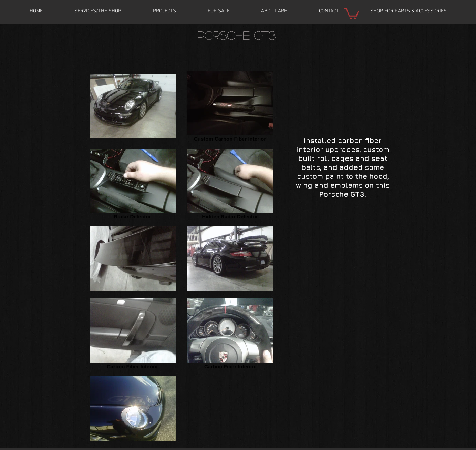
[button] (164, 11)
